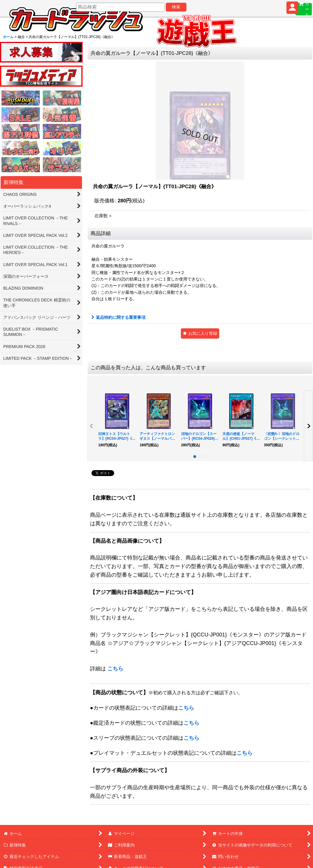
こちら (115, 669)
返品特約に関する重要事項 (118, 317)
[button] (200, 333)
